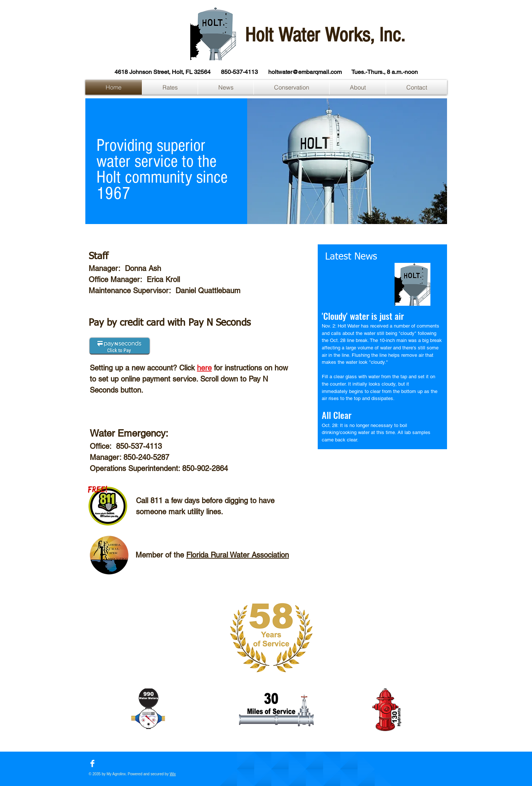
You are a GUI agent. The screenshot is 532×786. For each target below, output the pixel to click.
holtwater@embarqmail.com (305, 72)
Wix (173, 774)
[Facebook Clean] (92, 763)
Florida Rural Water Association (238, 555)
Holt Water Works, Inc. (325, 35)
